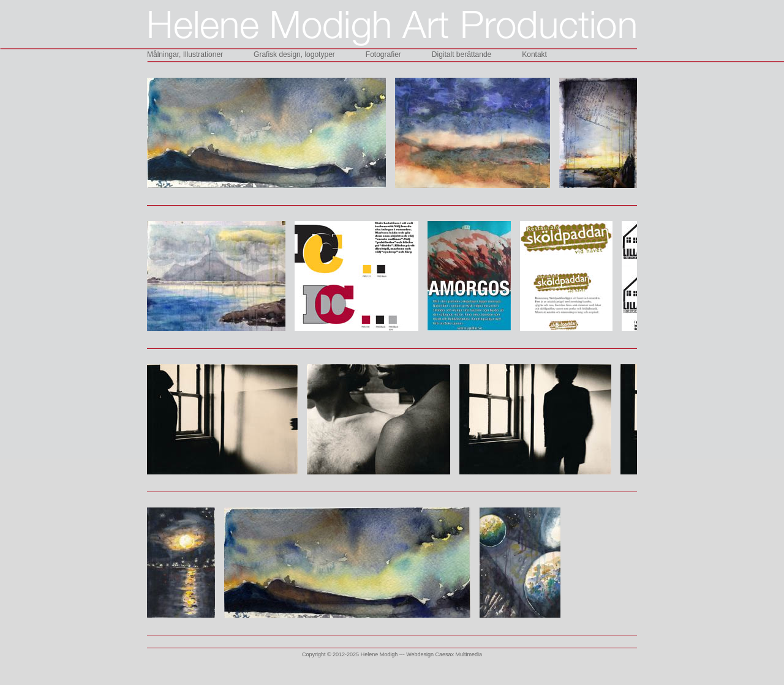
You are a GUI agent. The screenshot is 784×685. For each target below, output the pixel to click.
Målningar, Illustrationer (185, 54)
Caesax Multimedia (459, 654)
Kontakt (534, 54)
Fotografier (383, 54)
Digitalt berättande (462, 54)
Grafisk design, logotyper (294, 54)
